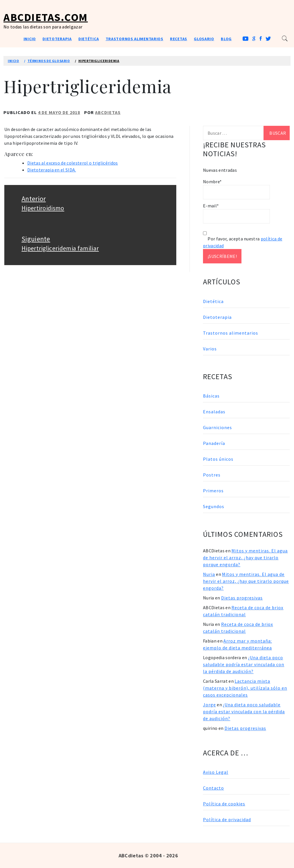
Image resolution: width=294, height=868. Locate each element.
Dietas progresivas (242, 598)
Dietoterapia (57, 39)
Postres (212, 475)
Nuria (209, 574)
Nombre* (236, 189)
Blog (226, 39)
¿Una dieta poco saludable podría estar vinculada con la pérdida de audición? (244, 664)
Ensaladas (214, 412)
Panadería (214, 443)
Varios (210, 349)
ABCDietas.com (46, 17)
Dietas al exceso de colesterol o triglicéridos (73, 163)
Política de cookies (224, 804)
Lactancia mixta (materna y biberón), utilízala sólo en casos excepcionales (245, 688)
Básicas (211, 396)
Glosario (204, 39)
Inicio (30, 39)
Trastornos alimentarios (135, 39)
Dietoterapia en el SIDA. (52, 170)
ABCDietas (108, 112)
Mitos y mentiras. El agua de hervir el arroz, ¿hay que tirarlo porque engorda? (245, 558)
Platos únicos (218, 459)
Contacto (213, 788)
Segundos (214, 506)
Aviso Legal (216, 772)
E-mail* (236, 213)
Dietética (89, 39)
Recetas (179, 39)
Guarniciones (217, 427)
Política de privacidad (227, 819)
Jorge (209, 705)
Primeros (213, 491)
